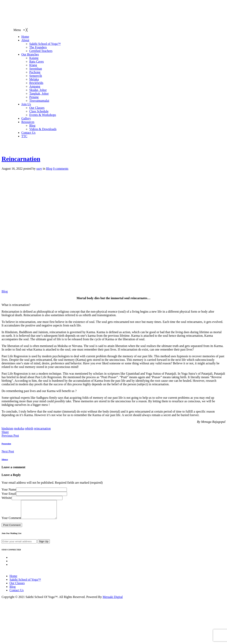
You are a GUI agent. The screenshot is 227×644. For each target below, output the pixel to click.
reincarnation (42, 428)
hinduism (8, 428)
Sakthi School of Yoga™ (25, 583)
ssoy (39, 169)
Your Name (9, 489)
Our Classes (17, 587)
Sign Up (44, 545)
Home (13, 580)
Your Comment (11, 521)
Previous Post (10, 436)
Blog (49, 169)
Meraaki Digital (113, 600)
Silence (5, 459)
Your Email (9, 494)
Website (7, 498)
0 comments (61, 169)
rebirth (29, 428)
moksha (19, 428)
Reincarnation (21, 159)
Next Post (8, 451)
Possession (6, 444)
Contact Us (17, 594)
